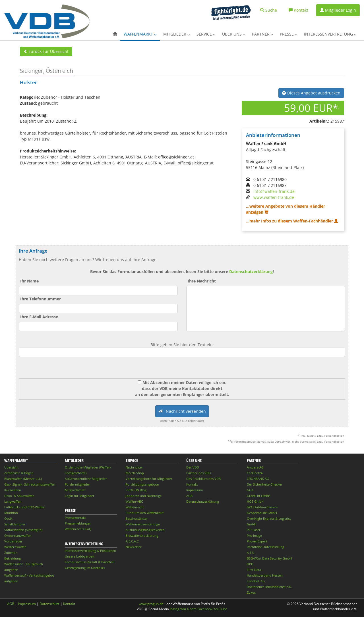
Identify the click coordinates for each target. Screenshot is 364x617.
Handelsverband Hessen (265, 575)
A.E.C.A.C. (133, 541)
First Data (254, 570)
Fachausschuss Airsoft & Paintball (90, 562)
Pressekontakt (75, 518)
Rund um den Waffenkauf (145, 513)
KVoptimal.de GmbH (262, 513)
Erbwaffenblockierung (142, 536)
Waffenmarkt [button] (140, 34)
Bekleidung (13, 558)
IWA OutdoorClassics (262, 507)
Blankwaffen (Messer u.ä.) (23, 479)
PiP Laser (254, 530)
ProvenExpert (257, 541)
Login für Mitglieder (80, 496)
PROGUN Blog (136, 490)
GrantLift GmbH (259, 496)
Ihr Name (29, 281)
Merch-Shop (135, 473)
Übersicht (11, 467)
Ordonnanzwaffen (18, 536)
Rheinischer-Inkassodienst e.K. (269, 587)
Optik (8, 518)
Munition (11, 513)
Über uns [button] (234, 34)
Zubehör (11, 553)
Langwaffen (13, 501)
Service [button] (206, 34)
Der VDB (193, 467)
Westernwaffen (15, 547)
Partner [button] (262, 34)
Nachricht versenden (182, 411)
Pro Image (254, 536)
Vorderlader (13, 541)
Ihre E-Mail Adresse (39, 317)
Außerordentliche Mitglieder (86, 479)
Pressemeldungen (78, 523)
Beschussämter (137, 518)
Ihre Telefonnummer (41, 299)
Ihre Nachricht (202, 281)
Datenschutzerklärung (251, 272)
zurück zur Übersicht (46, 51)
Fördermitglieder (77, 484)
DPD (250, 564)
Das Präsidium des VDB (203, 479)
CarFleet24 (255, 473)
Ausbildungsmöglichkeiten (145, 530)
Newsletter (134, 547)
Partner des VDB (198, 473)
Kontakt (192, 484)
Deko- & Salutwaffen (19, 496)
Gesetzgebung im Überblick (85, 568)
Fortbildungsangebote (142, 484)
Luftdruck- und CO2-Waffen (25, 507)
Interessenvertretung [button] (330, 34)
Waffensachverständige (143, 524)
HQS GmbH (255, 501)
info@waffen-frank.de (274, 191)
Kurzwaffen (13, 490)
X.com (192, 609)
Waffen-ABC (134, 501)
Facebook (205, 609)
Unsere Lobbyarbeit (80, 556)
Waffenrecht (135, 507)
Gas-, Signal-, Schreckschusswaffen (30, 484)
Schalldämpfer (15, 524)
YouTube (220, 609)
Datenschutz (49, 604)
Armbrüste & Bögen (19, 473)
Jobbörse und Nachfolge (144, 496)
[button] (115, 34)
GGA (250, 490)
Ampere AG (255, 467)
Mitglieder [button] (176, 34)
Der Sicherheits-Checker (265, 484)
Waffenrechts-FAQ (78, 529)
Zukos (251, 592)
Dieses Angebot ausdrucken (311, 93)
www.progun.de (151, 604)
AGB (189, 496)
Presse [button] (288, 34)
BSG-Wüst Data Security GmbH (269, 558)
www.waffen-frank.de (274, 197)
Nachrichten (135, 467)
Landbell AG (256, 581)
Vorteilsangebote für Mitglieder (149, 479)
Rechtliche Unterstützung (265, 547)
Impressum (195, 490)
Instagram (178, 609)
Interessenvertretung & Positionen (90, 551)
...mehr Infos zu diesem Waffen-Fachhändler (292, 221)
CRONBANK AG (258, 479)
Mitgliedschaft (75, 490)
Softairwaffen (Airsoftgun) (23, 530)
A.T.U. (251, 553)
